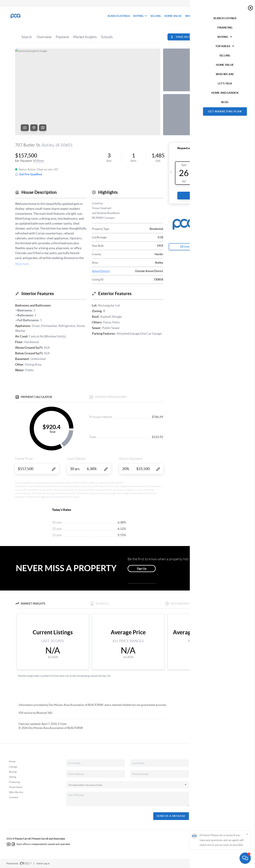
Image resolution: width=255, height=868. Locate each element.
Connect (14, 797)
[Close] (247, 834)
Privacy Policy (198, 864)
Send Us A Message (171, 816)
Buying (13, 772)
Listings (13, 767)
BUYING (140, 16)
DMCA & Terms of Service (223, 864)
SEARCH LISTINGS (119, 16)
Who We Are (16, 792)
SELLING (156, 16)
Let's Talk (234, 16)
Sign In (241, 4)
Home (12, 761)
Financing (14, 782)
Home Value (16, 787)
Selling (13, 777)
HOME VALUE (173, 16)
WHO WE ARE (194, 16)
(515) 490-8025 (223, 794)
